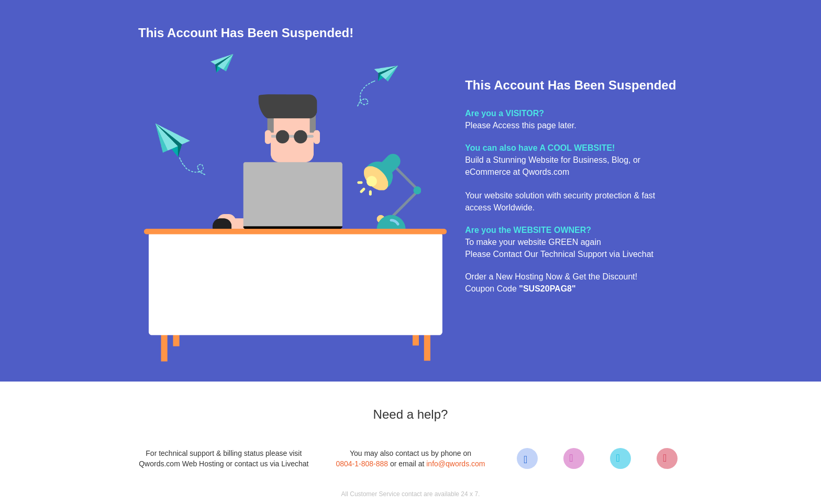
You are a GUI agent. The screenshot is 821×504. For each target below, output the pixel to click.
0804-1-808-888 (362, 464)
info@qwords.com (456, 464)
